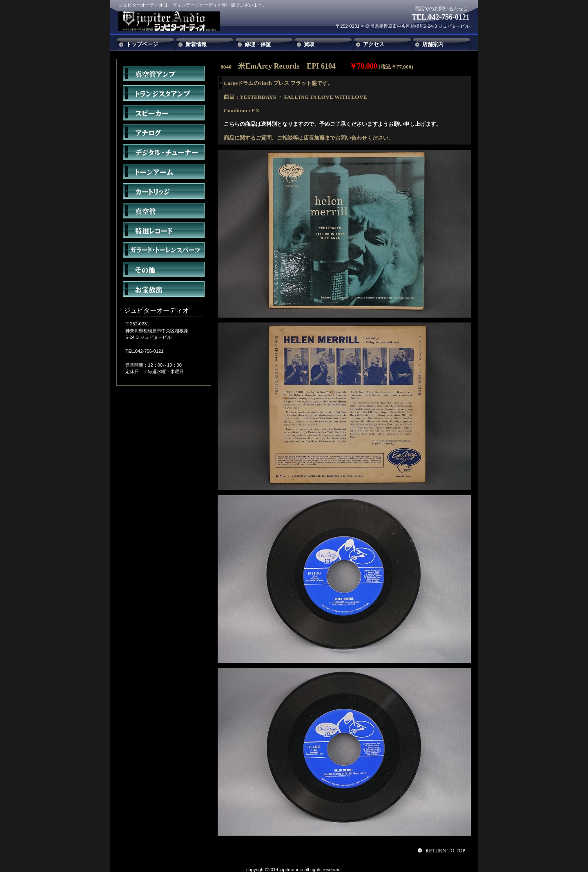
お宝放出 (164, 289)
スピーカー (164, 113)
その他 (164, 269)
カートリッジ (164, 191)
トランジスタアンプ (164, 93)
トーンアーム (164, 171)
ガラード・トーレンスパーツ (164, 250)
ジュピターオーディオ (179, 21)
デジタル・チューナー (164, 152)
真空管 (164, 211)
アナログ (164, 132)
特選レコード (164, 230)
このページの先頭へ (443, 850)
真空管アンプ (164, 73)
